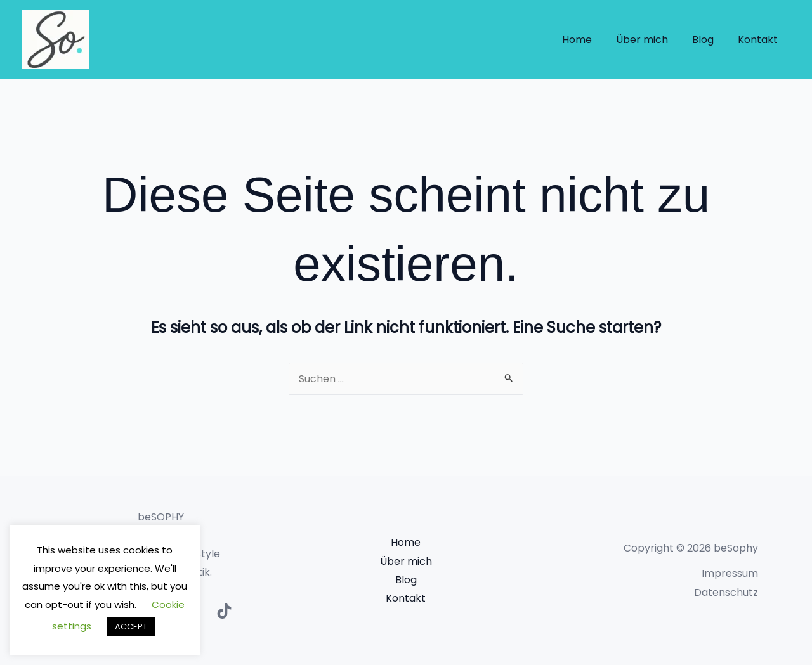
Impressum (730, 573)
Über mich (652, 40)
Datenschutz (726, 592)
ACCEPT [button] (131, 627)
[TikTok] (224, 611)
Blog (709, 40)
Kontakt (760, 40)
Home (590, 40)
